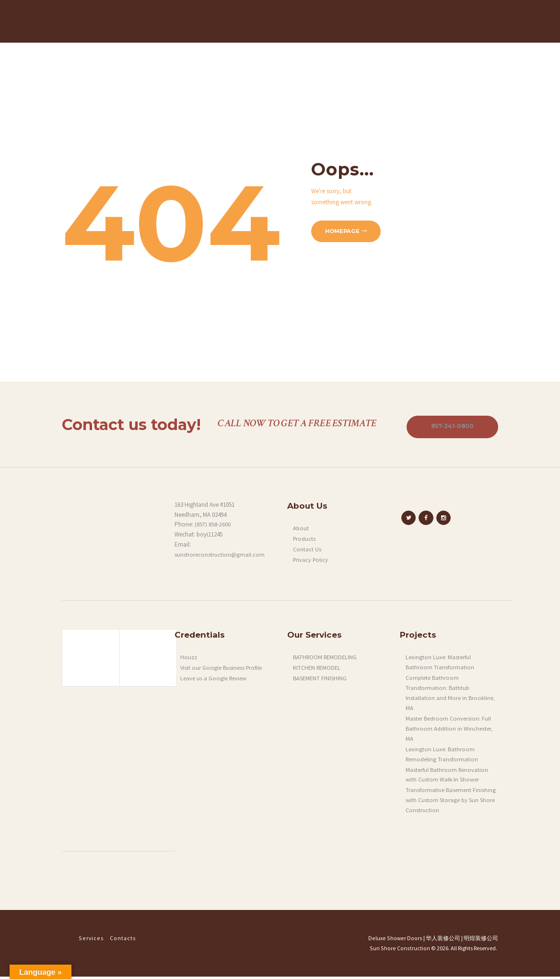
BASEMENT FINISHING (320, 681)
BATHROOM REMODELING (326, 659)
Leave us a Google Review (214, 681)
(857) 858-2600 (213, 527)
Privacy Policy (311, 562)
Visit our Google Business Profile (222, 670)
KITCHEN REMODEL (318, 670)
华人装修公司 (443, 940)
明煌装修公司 (481, 940)
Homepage (343, 233)
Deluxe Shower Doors (397, 940)
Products (305, 541)
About (301, 530)
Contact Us (307, 552)
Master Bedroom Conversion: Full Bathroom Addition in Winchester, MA (449, 731)
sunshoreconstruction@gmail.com (220, 557)
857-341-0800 (451, 428)
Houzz (189, 659)
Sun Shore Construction (402, 950)
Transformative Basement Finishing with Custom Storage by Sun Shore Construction (451, 802)
